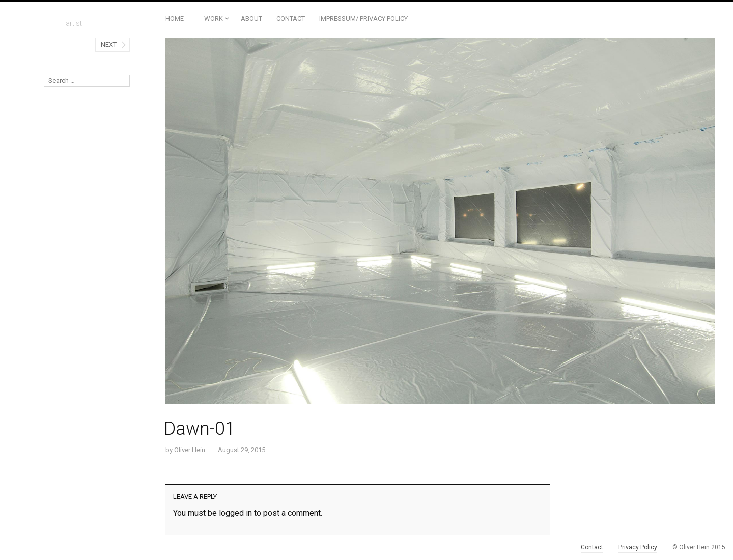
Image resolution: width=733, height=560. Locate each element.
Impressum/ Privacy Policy (363, 19)
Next (109, 45)
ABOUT (251, 19)
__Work (210, 19)
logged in (235, 513)
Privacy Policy (638, 547)
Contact (291, 19)
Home (175, 19)
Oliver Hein (190, 450)
